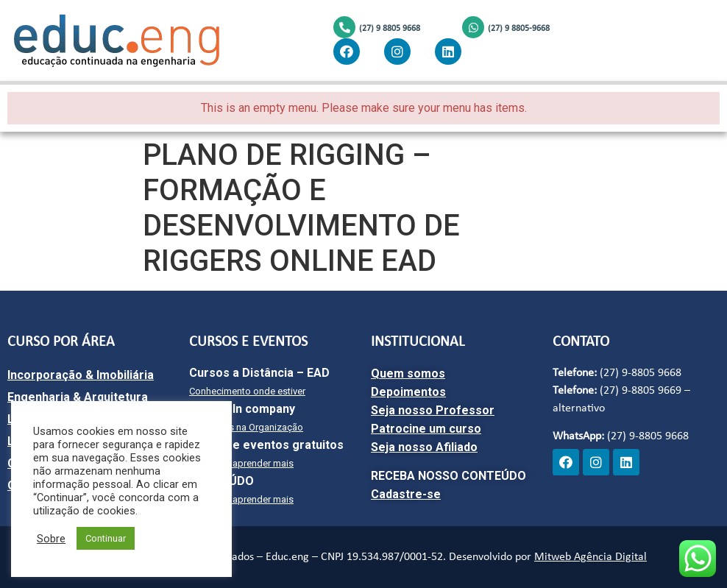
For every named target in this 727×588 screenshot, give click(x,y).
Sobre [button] (51, 539)
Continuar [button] (106, 538)
